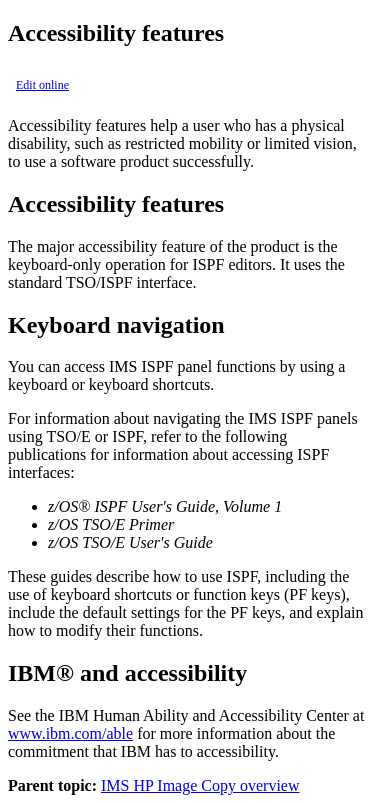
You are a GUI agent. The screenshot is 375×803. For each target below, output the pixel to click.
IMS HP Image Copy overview (200, 785)
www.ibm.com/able (70, 733)
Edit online (42, 85)
